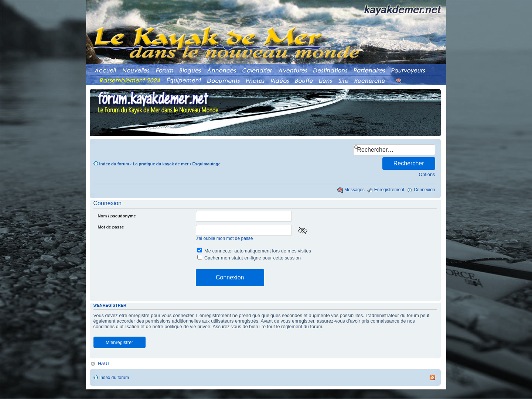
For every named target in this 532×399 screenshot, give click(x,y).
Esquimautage (206, 164)
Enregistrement (389, 190)
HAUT (104, 363)
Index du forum (114, 164)
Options (427, 174)
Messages (354, 190)
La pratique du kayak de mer (161, 164)
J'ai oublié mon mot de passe (224, 238)
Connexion (424, 190)
